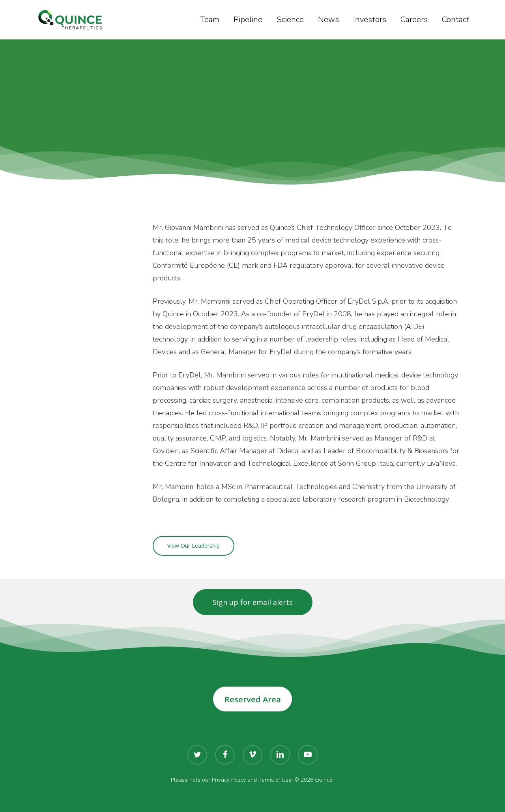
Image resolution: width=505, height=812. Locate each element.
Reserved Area (253, 699)
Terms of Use (275, 780)
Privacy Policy (229, 780)
